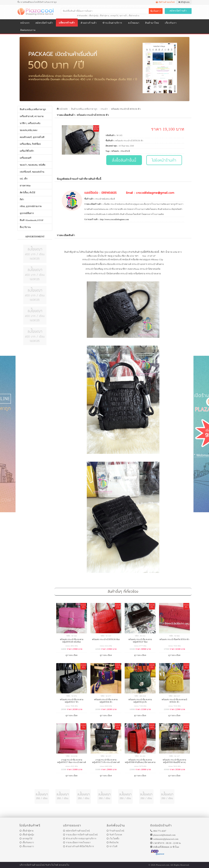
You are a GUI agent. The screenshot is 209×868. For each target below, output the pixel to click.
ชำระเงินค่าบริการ (112, 23)
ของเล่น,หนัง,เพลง (28, 130)
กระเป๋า (104, 109)
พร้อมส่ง (115, 151)
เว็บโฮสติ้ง (113, 839)
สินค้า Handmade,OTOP (32, 220)
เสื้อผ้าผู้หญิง (94, 16)
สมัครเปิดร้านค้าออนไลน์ (76, 831)
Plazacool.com (163, 865)
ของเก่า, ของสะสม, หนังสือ (33, 165)
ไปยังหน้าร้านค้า (164, 160)
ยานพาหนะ (25, 186)
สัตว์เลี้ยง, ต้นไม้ (27, 193)
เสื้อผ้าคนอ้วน (134, 16)
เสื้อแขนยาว (27, 846)
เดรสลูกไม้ (114, 16)
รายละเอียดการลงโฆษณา (77, 842)
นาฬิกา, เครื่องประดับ (30, 123)
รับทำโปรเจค (114, 835)
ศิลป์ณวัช (113, 842)
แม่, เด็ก (24, 179)
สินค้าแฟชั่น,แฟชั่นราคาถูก (33, 109)
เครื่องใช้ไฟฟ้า (27, 151)
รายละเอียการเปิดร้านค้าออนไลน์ (80, 835)
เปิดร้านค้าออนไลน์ (165, 2)
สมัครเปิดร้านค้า (178, 11)
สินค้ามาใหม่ (152, 23)
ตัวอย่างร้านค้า (89, 23)
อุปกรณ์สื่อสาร (27, 213)
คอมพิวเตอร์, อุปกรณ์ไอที (32, 137)
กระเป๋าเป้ (125, 151)
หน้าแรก (25, 23)
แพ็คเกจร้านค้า (67, 23)
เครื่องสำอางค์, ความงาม (32, 116)
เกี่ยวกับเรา (171, 23)
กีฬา (22, 200)
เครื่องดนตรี (26, 158)
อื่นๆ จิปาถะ (25, 227)
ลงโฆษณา (134, 23)
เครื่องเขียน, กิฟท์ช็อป (30, 144)
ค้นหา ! (156, 11)
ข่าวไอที (112, 846)
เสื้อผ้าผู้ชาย (104, 16)
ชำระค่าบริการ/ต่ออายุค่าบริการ (80, 839)
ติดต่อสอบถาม (28, 30)
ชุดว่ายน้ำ (123, 16)
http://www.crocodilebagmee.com (114, 219)
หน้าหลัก (62, 109)
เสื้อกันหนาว (27, 842)
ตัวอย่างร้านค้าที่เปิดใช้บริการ (79, 846)
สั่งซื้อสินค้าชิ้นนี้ (124, 160)
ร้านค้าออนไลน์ (115, 831)
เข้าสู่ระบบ (184, 2)
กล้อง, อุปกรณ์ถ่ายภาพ (31, 206)
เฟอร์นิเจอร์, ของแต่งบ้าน (32, 172)
